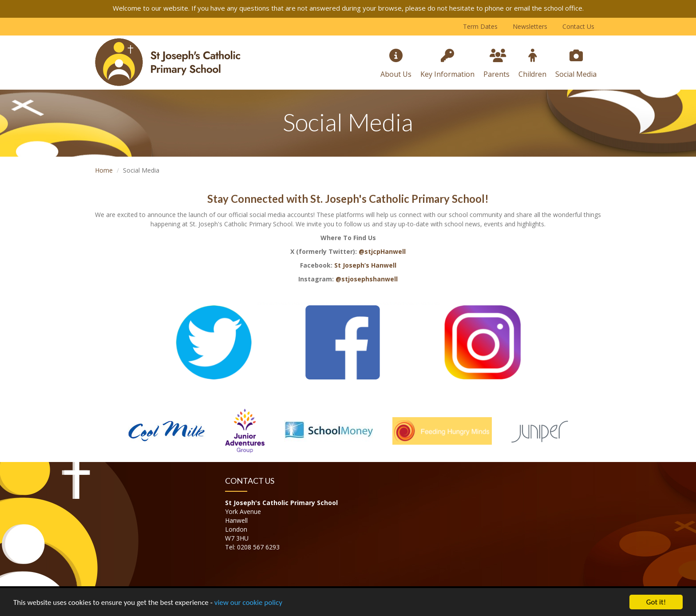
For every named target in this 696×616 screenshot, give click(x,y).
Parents (496, 64)
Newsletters (530, 26)
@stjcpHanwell (382, 251)
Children (532, 64)
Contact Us (578, 26)
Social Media (576, 64)
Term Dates (480, 26)
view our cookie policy (248, 603)
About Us (396, 64)
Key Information (447, 64)
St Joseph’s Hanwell (365, 265)
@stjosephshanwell (367, 279)
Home (104, 170)
